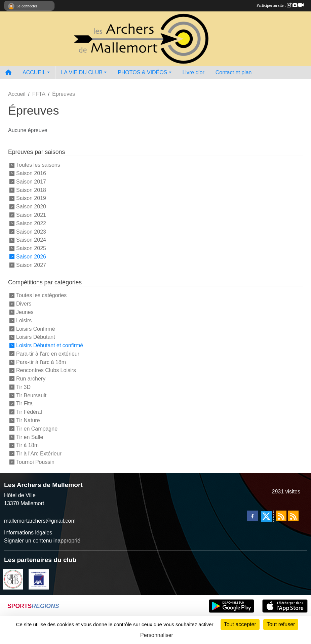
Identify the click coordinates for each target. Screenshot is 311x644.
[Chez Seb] (13, 579)
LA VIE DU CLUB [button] (82, 72)
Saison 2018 (31, 190)
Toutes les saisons (38, 165)
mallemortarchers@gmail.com (40, 521)
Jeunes (25, 312)
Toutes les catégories (41, 295)
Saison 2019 (31, 198)
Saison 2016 (31, 173)
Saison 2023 (31, 231)
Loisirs (24, 320)
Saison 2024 (31, 240)
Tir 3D (23, 387)
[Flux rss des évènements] (293, 516)
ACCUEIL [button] (34, 72)
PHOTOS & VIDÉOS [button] (142, 72)
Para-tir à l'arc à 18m (41, 362)
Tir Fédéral (29, 412)
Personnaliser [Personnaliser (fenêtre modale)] (157, 635)
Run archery (31, 379)
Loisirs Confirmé (36, 329)
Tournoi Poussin (35, 462)
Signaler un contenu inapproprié (42, 541)
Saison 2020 (31, 207)
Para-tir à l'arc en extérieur (48, 354)
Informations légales (28, 533)
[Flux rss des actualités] (281, 516)
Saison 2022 (31, 223)
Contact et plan (234, 72)
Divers (24, 304)
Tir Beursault (31, 395)
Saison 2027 (31, 265)
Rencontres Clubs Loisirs (46, 370)
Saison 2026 (31, 257)
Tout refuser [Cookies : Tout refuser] (281, 624)
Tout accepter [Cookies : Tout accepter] (240, 624)
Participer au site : (280, 5)
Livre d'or (193, 72)
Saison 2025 (31, 248)
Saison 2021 (31, 215)
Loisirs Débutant (36, 337)
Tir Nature (28, 420)
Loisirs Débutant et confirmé (50, 345)
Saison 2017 (31, 182)
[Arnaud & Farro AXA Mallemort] (39, 579)
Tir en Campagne (37, 429)
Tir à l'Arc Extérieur (39, 454)
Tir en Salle (30, 437)
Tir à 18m (27, 445)
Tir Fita (24, 404)
